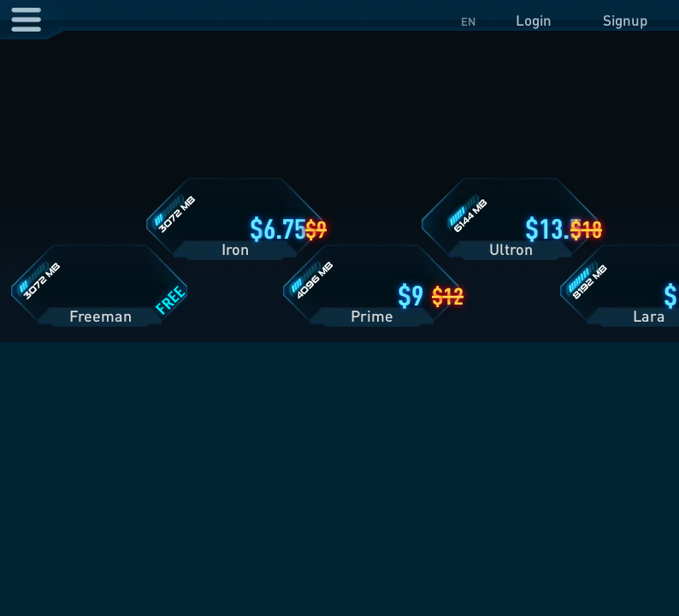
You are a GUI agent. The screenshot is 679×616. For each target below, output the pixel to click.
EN (468, 21)
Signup (625, 20)
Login (534, 20)
